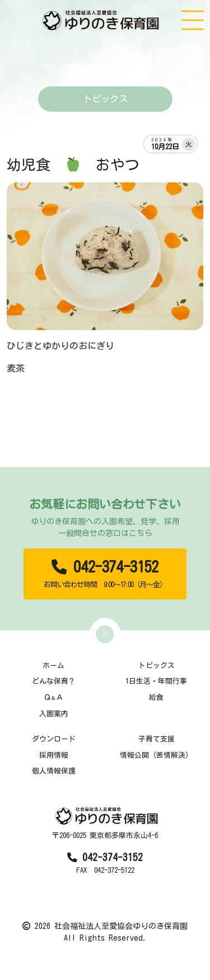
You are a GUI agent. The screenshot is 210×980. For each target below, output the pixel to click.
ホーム (53, 665)
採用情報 (54, 755)
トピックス (157, 665)
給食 (156, 697)
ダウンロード (54, 739)
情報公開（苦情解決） (156, 755)
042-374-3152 (105, 574)
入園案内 (54, 714)
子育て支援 (157, 739)
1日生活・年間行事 (156, 681)
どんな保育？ (54, 681)
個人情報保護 (54, 771)
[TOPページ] (102, 20)
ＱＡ (53, 697)
